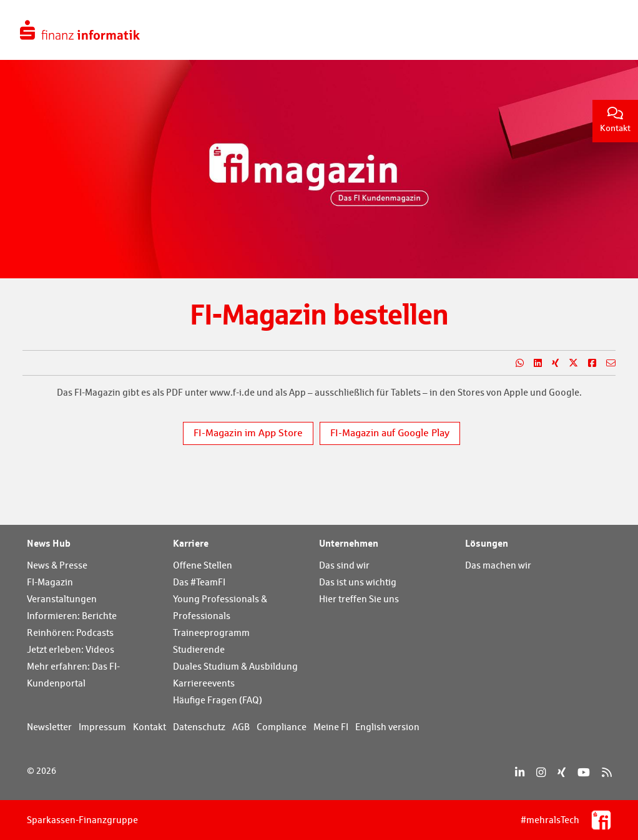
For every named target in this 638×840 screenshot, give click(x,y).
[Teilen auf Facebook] (587, 363)
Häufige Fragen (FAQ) (218, 700)
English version (387, 727)
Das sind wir (344, 565)
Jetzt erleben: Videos (71, 649)
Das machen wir (498, 565)
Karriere (191, 543)
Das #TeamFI (199, 582)
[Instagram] (541, 772)
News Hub (49, 543)
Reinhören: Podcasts (70, 632)
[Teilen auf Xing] (550, 363)
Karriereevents (204, 683)
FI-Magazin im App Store (248, 433)
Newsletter (49, 727)
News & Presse (57, 565)
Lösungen (487, 543)
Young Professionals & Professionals (220, 607)
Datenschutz (199, 727)
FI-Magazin (50, 582)
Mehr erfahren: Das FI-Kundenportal (73, 675)
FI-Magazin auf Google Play (390, 433)
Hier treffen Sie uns (359, 599)
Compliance (282, 727)
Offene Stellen (203, 565)
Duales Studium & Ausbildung (235, 666)
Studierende (199, 649)
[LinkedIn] (520, 772)
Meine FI (331, 727)
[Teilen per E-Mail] (606, 363)
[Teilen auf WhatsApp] (515, 363)
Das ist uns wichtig (358, 582)
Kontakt (615, 120)
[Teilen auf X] (568, 363)
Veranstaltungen (62, 599)
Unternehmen (349, 543)
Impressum (102, 727)
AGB (241, 727)
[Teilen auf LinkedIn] (533, 363)
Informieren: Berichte (72, 616)
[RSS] (606, 772)
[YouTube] (584, 772)
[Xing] (562, 772)
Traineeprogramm (211, 632)
